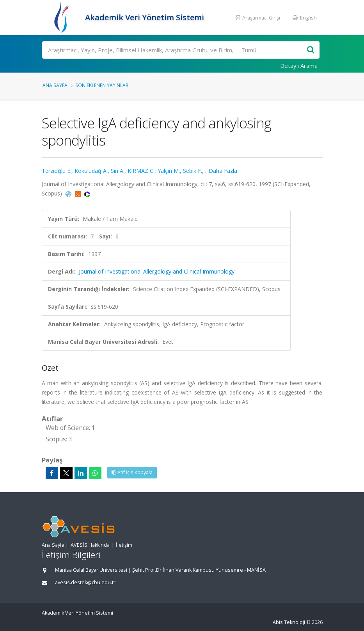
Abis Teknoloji (289, 622)
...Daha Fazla (221, 171)
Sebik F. (193, 171)
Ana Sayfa (55, 85)
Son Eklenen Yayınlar (102, 85)
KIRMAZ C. (141, 171)
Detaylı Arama (299, 66)
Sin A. (118, 171)
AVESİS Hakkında (90, 545)
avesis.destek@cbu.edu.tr (85, 582)
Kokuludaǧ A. (91, 171)
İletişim (124, 545)
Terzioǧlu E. (57, 171)
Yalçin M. (169, 171)
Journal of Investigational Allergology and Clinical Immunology (157, 271)
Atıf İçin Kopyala (132, 472)
